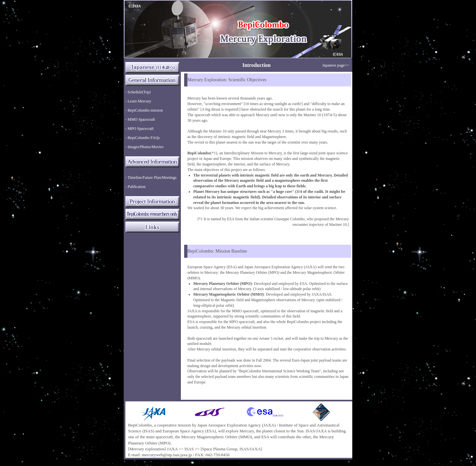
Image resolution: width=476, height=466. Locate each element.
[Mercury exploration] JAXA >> (156, 449)
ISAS (189, 449)
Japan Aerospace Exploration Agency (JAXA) (237, 425)
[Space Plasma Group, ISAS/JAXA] (231, 449)
